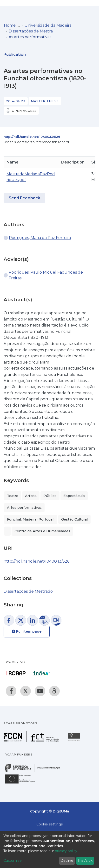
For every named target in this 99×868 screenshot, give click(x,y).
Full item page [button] (27, 631)
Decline (67, 861)
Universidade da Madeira (48, 25)
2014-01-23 (16, 101)
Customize (13, 861)
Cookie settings (49, 824)
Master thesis (45, 101)
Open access (24, 111)
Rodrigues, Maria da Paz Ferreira (40, 238)
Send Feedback (24, 198)
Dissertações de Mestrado (33, 31)
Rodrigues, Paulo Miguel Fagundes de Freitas (46, 275)
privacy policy (66, 851)
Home (10, 25)
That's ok (85, 861)
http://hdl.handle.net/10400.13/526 (32, 137)
